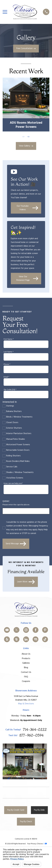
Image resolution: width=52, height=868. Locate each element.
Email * (6, 377)
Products (26, 659)
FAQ (26, 677)
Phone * (7, 364)
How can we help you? (13, 484)
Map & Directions (26, 704)
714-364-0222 (35, 730)
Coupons (26, 681)
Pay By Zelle (39, 810)
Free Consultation (26, 48)
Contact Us (26, 672)
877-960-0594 (31, 736)
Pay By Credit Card (16, 810)
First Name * (9, 339)
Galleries (26, 663)
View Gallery (26, 146)
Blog (26, 668)
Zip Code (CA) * (10, 390)
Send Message (16, 544)
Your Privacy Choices (37, 844)
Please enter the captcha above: (16, 505)
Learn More (26, 582)
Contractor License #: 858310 (26, 839)
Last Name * (9, 352)
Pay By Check (26, 822)
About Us (26, 654)
